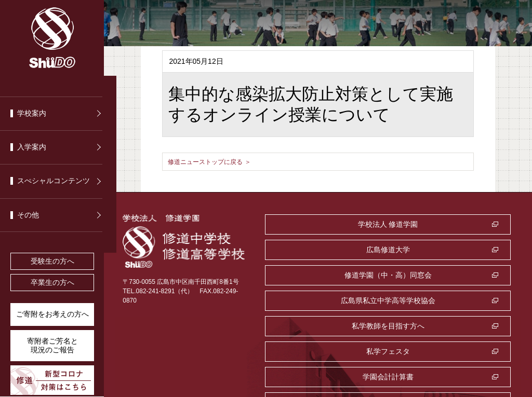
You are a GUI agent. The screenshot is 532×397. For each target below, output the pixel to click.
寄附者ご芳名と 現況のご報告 (52, 346)
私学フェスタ (443, 275)
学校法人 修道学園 (323, 224)
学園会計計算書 (323, 300)
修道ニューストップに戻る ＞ (216, 161)
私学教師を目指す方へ (323, 275)
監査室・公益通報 (443, 300)
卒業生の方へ (52, 283)
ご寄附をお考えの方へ (52, 314)
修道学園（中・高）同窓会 (323, 250)
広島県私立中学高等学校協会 (443, 250)
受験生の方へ (52, 261)
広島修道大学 (443, 224)
